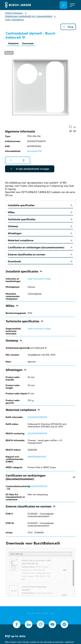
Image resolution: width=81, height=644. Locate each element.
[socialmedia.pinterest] (64, 624)
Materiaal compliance (40, 240)
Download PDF (35, 151)
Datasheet (13, 43)
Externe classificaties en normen (40, 254)
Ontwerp (40, 226)
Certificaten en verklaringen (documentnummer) (40, 247)
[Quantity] (18, 160)
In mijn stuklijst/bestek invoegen (30, 169)
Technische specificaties (40, 219)
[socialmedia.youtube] (52, 624)
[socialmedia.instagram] (40, 624)
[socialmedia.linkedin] (29, 624)
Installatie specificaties (40, 205)
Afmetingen (40, 233)
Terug (68, 27)
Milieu (40, 212)
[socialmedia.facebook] (17, 624)
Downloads (28, 43)
